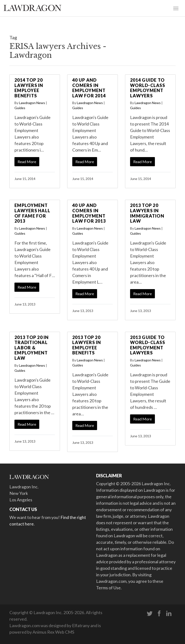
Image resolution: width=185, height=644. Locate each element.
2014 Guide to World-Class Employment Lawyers (148, 88)
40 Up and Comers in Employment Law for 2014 (89, 88)
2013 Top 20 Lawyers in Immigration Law (147, 213)
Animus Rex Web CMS (53, 632)
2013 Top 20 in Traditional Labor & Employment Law (32, 348)
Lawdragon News (32, 103)
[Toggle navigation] (176, 8)
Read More (27, 162)
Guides (20, 108)
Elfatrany (81, 625)
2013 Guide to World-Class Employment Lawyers (148, 345)
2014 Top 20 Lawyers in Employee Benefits (29, 88)
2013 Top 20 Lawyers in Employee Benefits (87, 345)
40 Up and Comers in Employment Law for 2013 (89, 213)
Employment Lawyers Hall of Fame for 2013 (32, 213)
